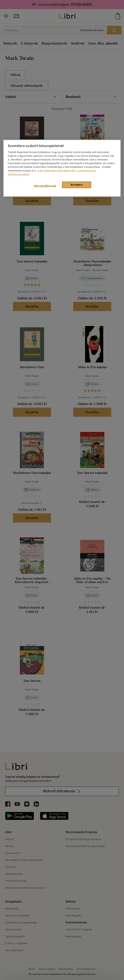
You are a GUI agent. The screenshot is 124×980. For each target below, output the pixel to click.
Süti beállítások (45, 186)
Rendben (77, 185)
